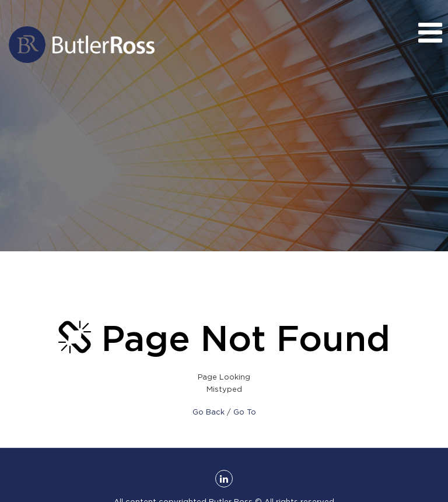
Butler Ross (82, 44)
